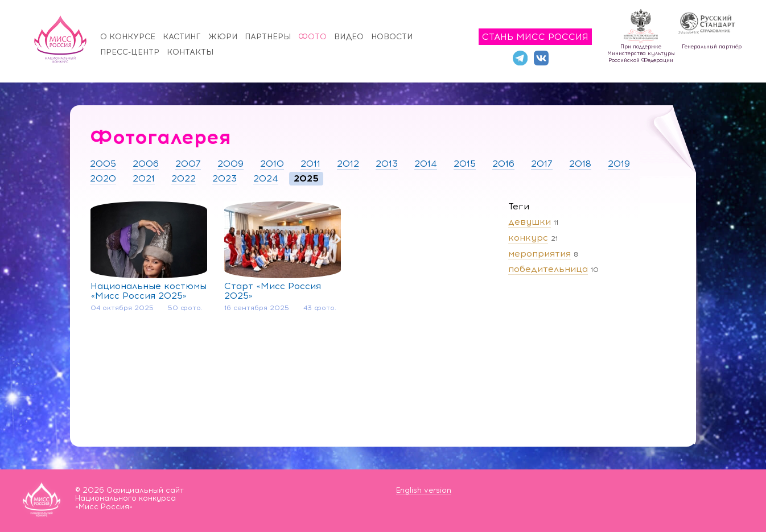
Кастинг (182, 37)
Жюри (223, 37)
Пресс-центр (130, 52)
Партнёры (268, 37)
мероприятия (540, 253)
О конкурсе (128, 37)
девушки (530, 222)
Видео (349, 37)
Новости (392, 37)
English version (424, 490)
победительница (548, 269)
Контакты (190, 52)
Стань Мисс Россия (535, 37)
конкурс (528, 238)
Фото (312, 37)
